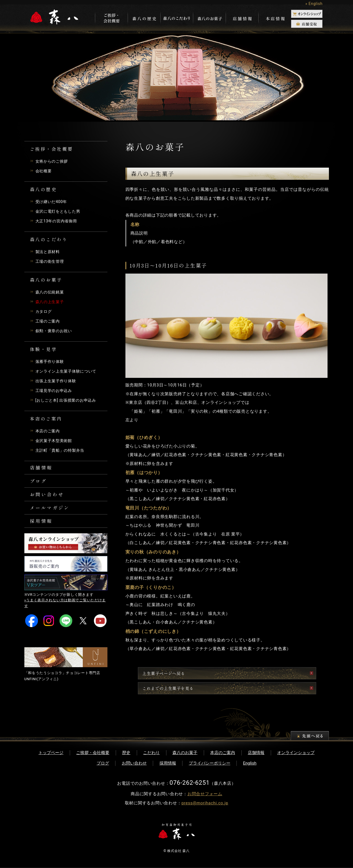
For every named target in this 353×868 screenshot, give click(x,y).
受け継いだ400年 (52, 202)
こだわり (151, 753)
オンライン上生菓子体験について (68, 371)
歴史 (126, 753)
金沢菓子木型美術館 (55, 441)
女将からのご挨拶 (53, 161)
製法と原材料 (49, 252)
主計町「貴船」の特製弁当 (62, 450)
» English (314, 4)
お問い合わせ (48, 497)
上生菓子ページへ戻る (202, 673)
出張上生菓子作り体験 (57, 381)
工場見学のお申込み (55, 391)
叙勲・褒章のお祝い (55, 331)
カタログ (44, 311)
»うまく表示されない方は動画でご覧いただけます (65, 609)
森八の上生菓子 (51, 302)
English (250, 764)
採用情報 (42, 526)
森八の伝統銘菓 (51, 292)
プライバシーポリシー (210, 764)
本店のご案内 (49, 431)
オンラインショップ (296, 753)
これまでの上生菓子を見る (206, 689)
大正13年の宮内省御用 (58, 221)
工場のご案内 (49, 321)
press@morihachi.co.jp (205, 804)
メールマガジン (51, 511)
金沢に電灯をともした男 (59, 211)
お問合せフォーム (205, 795)
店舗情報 (42, 468)
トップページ (51, 753)
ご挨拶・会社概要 (93, 753)
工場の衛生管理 (51, 261)
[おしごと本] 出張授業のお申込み (68, 400)
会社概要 (44, 171)
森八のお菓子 (185, 753)
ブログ (39, 482)
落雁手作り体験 (51, 362)
